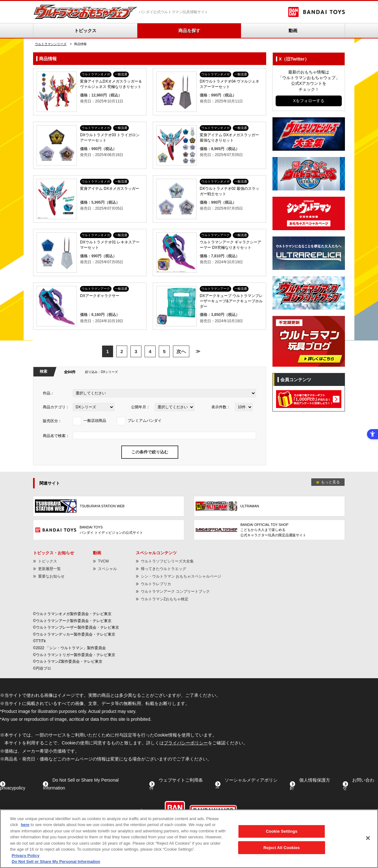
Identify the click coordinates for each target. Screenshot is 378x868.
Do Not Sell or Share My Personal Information (56, 862)
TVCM (103, 561)
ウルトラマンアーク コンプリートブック (175, 591)
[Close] (368, 838)
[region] (189, 839)
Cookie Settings (282, 831)
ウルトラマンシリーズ (51, 44)
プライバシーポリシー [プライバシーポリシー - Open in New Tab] (186, 743)
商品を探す (189, 31)
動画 (293, 31)
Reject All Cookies (281, 847)
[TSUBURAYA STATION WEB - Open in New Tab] (109, 506)
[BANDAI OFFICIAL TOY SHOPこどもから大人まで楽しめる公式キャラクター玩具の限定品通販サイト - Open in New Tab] (269, 530)
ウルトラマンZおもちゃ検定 (165, 599)
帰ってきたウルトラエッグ (163, 569)
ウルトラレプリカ (156, 584)
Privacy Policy (26, 856)
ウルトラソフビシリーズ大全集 (167, 561)
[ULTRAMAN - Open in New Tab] (269, 506)
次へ (181, 351)
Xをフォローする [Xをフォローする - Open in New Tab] (309, 101)
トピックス (85, 31)
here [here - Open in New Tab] (25, 825)
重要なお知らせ (51, 576)
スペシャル (107, 569)
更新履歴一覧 (49, 569)
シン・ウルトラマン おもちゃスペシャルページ (181, 576)
